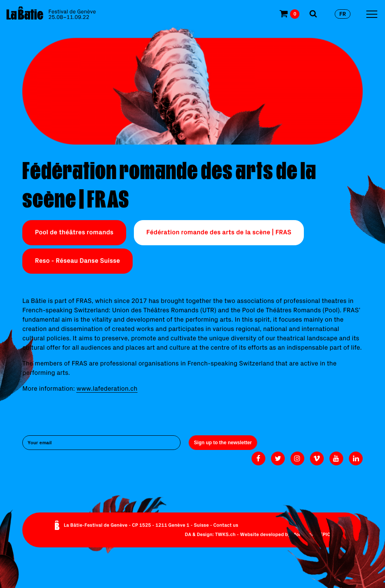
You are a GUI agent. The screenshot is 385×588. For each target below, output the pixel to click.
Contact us (226, 525)
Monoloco (303, 535)
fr (343, 14)
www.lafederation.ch (107, 389)
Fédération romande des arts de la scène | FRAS (219, 232)
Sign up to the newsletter (223, 443)
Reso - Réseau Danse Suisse (77, 261)
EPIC (325, 535)
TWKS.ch (225, 535)
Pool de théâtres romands (74, 232)
